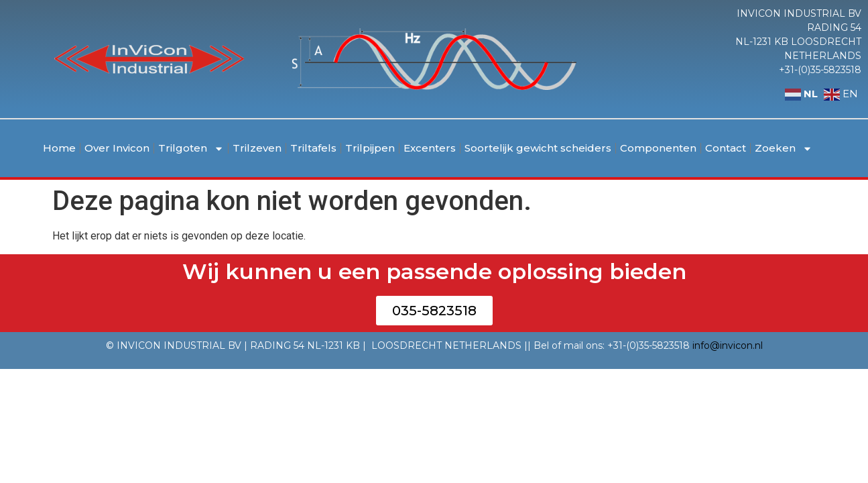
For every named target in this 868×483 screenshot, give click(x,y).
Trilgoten (191, 149)
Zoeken (784, 149)
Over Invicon (117, 148)
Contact (726, 148)
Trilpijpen (370, 148)
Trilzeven (257, 148)
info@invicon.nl (728, 345)
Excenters (430, 148)
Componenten (658, 148)
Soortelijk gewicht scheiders (538, 148)
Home (59, 148)
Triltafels (313, 148)
